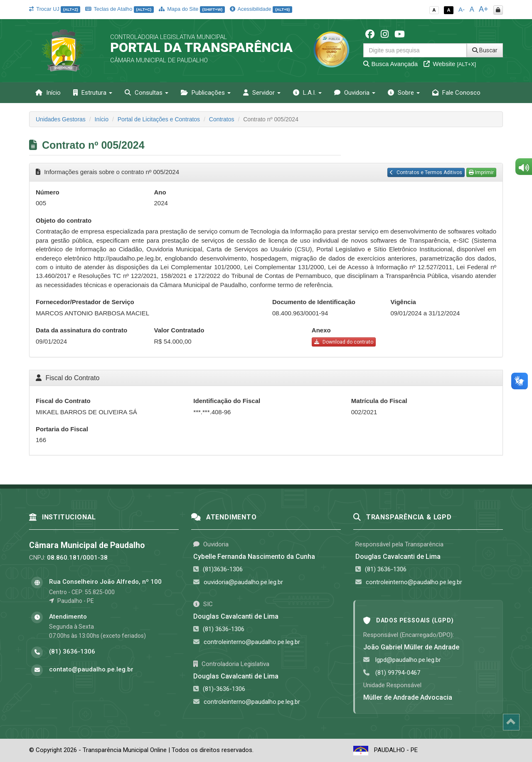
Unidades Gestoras (61, 119)
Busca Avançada (390, 64)
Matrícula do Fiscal (379, 401)
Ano (160, 192)
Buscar (485, 50)
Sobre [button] (404, 93)
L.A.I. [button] (307, 93)
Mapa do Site (192, 9)
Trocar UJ (55, 9)
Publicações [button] (206, 93)
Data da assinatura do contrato (81, 330)
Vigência (403, 302)
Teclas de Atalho (119, 9)
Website (450, 64)
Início (48, 93)
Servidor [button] (262, 93)
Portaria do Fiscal (62, 429)
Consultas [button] (147, 93)
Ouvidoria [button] (355, 93)
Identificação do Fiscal (227, 401)
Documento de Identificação (314, 302)
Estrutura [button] (93, 93)
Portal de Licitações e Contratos (159, 119)
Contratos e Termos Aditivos (426, 172)
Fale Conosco (456, 93)
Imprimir (481, 172)
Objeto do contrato (64, 220)
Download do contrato (344, 342)
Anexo (321, 330)
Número (48, 192)
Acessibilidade (261, 9)
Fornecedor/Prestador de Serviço (85, 302)
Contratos (222, 119)
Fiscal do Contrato (63, 401)
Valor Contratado (179, 330)
